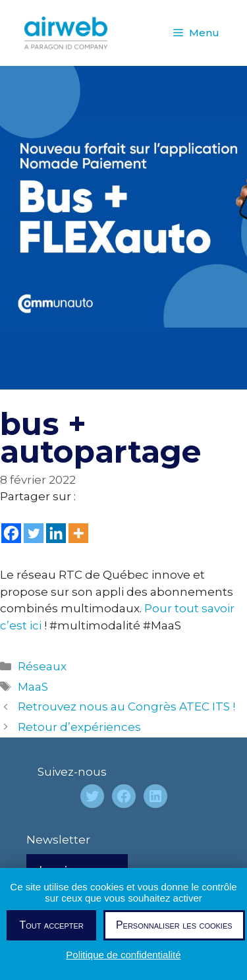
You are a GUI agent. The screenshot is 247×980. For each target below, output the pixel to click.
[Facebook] (11, 533)
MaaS (33, 687)
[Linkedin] (56, 533)
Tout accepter (51, 925)
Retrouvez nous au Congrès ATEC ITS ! (126, 706)
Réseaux (42, 666)
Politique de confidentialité (123, 955)
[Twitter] (34, 533)
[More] (78, 533)
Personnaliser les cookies (174, 925)
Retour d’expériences (79, 727)
